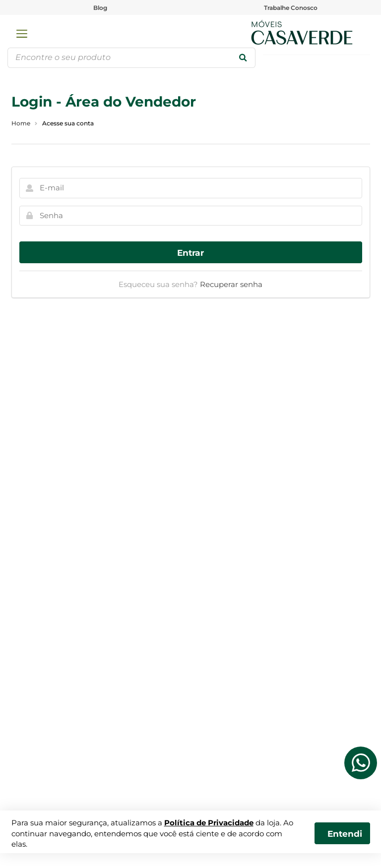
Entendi (345, 834)
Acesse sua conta (68, 123)
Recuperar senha (231, 284)
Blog (100, 8)
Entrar (190, 253)
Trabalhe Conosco (291, 8)
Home (21, 123)
